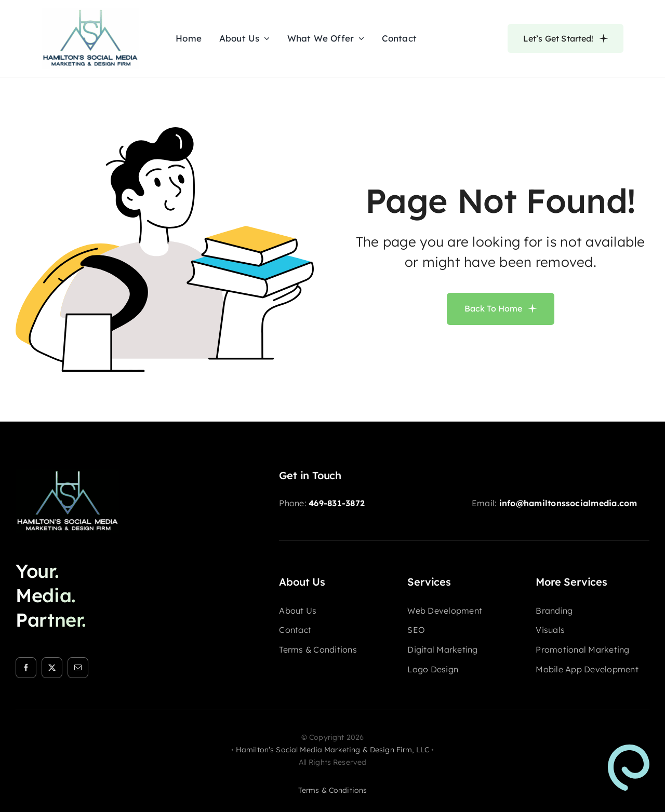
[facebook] (26, 668)
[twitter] (52, 668)
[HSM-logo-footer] (68, 473)
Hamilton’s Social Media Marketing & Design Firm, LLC (332, 750)
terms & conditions (333, 790)
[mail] (78, 668)
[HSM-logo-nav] (90, 12)
